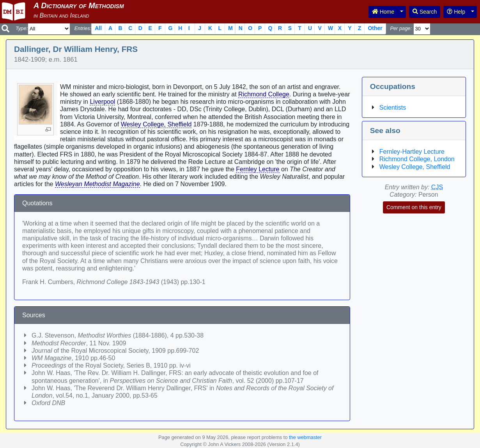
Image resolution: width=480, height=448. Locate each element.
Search (425, 12)
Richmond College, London (417, 159)
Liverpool (102, 102)
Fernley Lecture (258, 169)
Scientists (393, 108)
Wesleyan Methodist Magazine (97, 184)
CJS (437, 187)
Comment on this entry (414, 207)
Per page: (401, 28)
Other (375, 28)
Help (456, 12)
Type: (22, 28)
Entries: (83, 28)
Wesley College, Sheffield (156, 124)
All (98, 28)
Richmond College (264, 94)
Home (383, 12)
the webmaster (305, 437)
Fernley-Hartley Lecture (412, 152)
